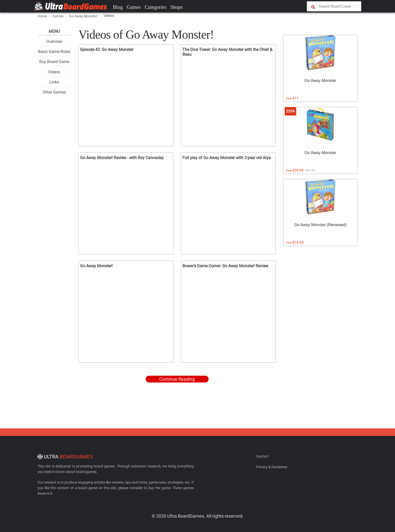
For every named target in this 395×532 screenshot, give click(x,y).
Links (54, 82)
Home (42, 16)
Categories (155, 7)
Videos (54, 72)
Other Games (54, 92)
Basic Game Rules (54, 52)
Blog (118, 7)
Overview (54, 41)
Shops (176, 7)
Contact (262, 456)
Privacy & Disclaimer (272, 467)
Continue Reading (177, 379)
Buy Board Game (54, 62)
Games (134, 7)
